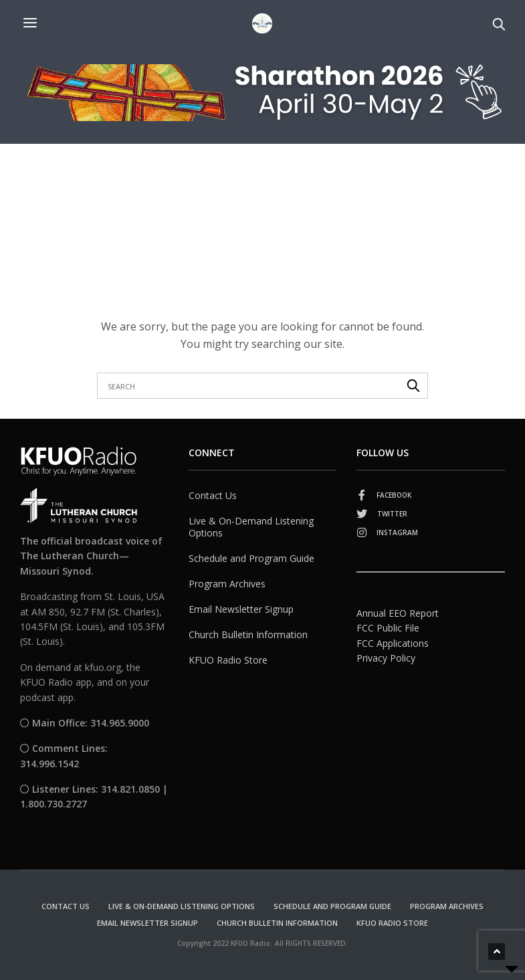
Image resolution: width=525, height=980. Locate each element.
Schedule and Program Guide (251, 558)
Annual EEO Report (398, 613)
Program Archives (227, 584)
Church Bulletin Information (248, 634)
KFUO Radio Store (228, 660)
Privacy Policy (386, 658)
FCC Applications (393, 643)
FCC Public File (388, 628)
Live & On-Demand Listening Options (251, 527)
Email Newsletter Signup (241, 609)
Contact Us (213, 495)
